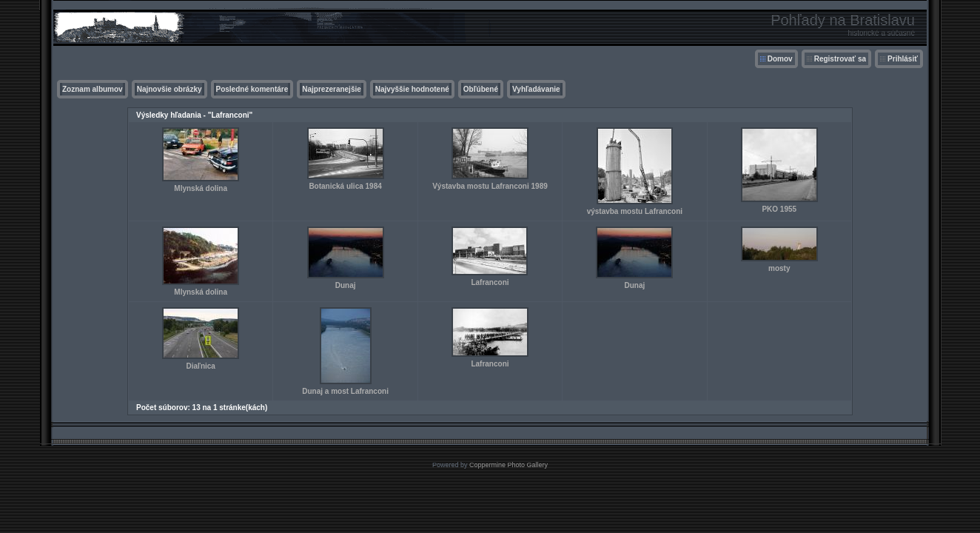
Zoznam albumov (93, 89)
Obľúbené (481, 89)
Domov (780, 59)
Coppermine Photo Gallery (509, 465)
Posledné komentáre (252, 89)
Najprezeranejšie (332, 89)
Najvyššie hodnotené (412, 89)
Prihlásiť (903, 59)
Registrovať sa (840, 59)
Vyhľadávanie (536, 89)
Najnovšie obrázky (170, 89)
